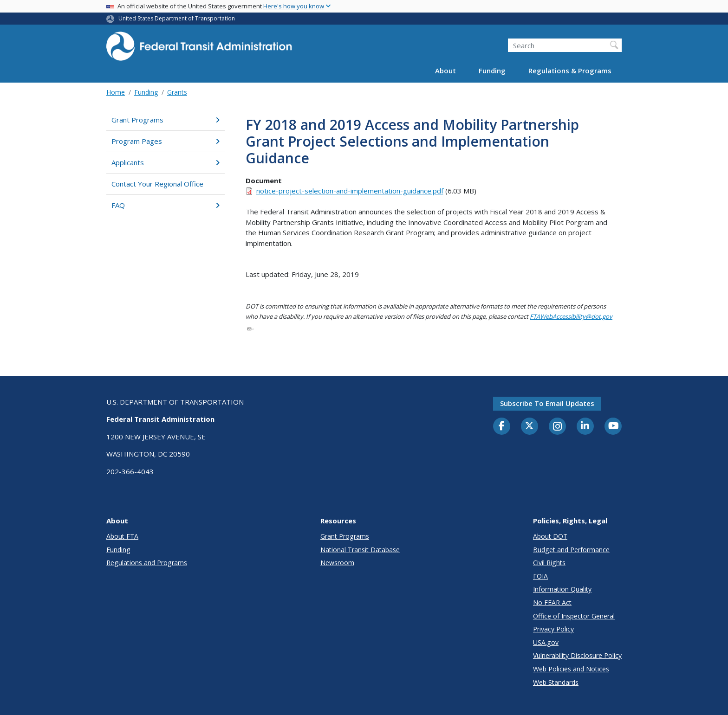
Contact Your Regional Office (157, 184)
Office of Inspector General (574, 616)
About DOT (550, 536)
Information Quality (562, 589)
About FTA (122, 536)
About (445, 71)
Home (116, 92)
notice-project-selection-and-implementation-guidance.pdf (350, 191)
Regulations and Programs (147, 563)
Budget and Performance (571, 550)
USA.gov (546, 642)
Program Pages (166, 141)
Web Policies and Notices (571, 669)
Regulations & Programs (570, 71)
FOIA (540, 576)
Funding (492, 71)
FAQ (166, 205)
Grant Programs (166, 120)
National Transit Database (360, 550)
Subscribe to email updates (547, 403)
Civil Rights (549, 563)
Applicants (166, 162)
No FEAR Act (552, 602)
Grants (177, 92)
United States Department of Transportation (177, 18)
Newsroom (337, 563)
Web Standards (556, 682)
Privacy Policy (553, 629)
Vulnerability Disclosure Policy (577, 655)
